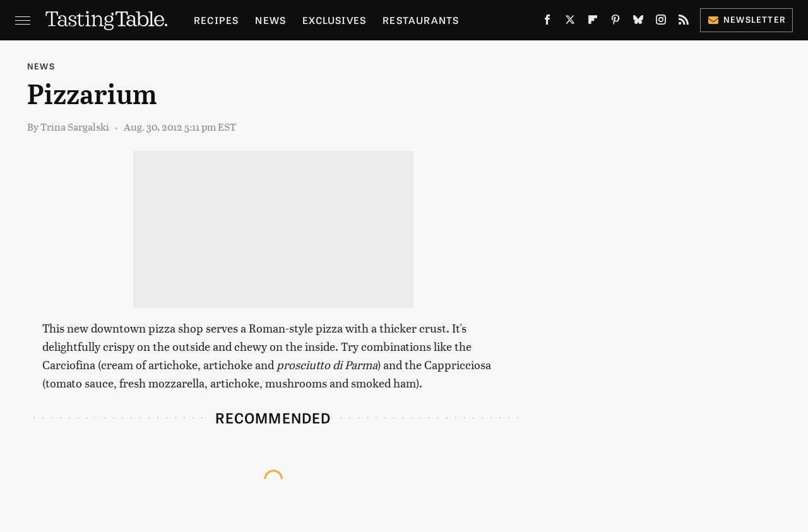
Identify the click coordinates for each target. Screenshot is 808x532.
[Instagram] (661, 22)
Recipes (216, 20)
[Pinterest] (615, 22)
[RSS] (684, 22)
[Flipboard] (593, 22)
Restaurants (421, 20)
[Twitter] (570, 22)
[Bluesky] (638, 22)
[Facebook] (547, 22)
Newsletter (746, 19)
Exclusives (334, 20)
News (270, 20)
